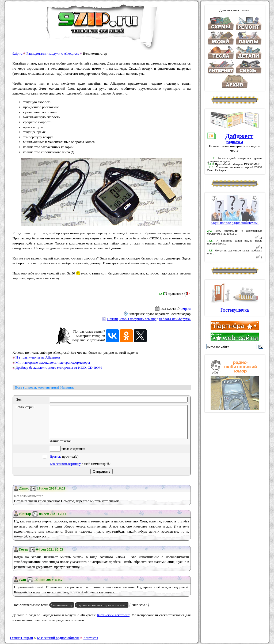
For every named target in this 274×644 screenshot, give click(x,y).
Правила (56, 463)
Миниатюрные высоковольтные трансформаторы (53, 362)
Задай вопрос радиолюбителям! (235, 221)
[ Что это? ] (139, 611)
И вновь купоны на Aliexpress (38, 357)
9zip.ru (18, 53)
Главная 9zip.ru (22, 638)
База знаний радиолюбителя (58, 638)
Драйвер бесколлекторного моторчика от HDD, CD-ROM (59, 368)
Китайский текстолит (113, 621)
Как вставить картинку (65, 470)
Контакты (91, 638)
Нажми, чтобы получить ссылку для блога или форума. (149, 319)
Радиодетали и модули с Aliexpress (53, 53)
